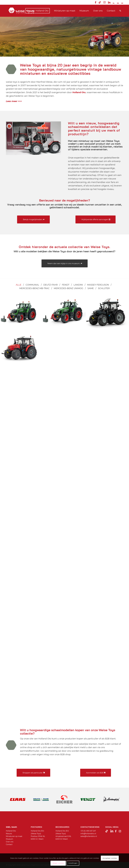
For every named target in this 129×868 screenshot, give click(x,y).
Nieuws (9, 834)
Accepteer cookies (110, 858)
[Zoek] (120, 11)
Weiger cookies (58, 863)
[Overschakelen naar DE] (122, 3)
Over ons (10, 842)
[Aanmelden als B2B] (96, 773)
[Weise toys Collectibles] (21, 11)
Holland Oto (11, 831)
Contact (9, 844)
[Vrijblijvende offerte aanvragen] (96, 219)
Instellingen (73, 863)
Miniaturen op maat (14, 836)
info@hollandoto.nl (88, 834)
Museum (9, 839)
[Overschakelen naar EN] (118, 3)
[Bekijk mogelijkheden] (33, 219)
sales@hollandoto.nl (89, 836)
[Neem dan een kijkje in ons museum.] (65, 263)
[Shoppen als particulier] (33, 773)
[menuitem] (96, 3)
